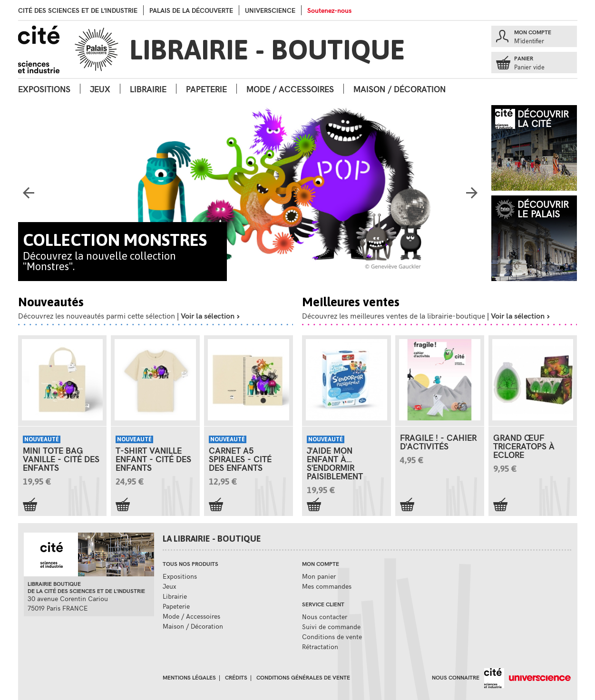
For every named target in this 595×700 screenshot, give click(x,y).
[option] (250, 193)
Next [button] (472, 195)
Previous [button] (29, 195)
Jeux (100, 89)
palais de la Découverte (191, 10)
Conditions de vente (332, 637)
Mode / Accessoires (290, 89)
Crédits (236, 677)
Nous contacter (325, 617)
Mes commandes (327, 586)
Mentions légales (189, 677)
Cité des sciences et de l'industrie (78, 10)
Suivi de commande (331, 627)
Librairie (148, 89)
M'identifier (529, 41)
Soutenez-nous (329, 10)
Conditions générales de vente (303, 677)
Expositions (44, 89)
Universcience (270, 10)
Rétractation (320, 647)
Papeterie (206, 89)
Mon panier (319, 576)
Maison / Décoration (400, 89)
